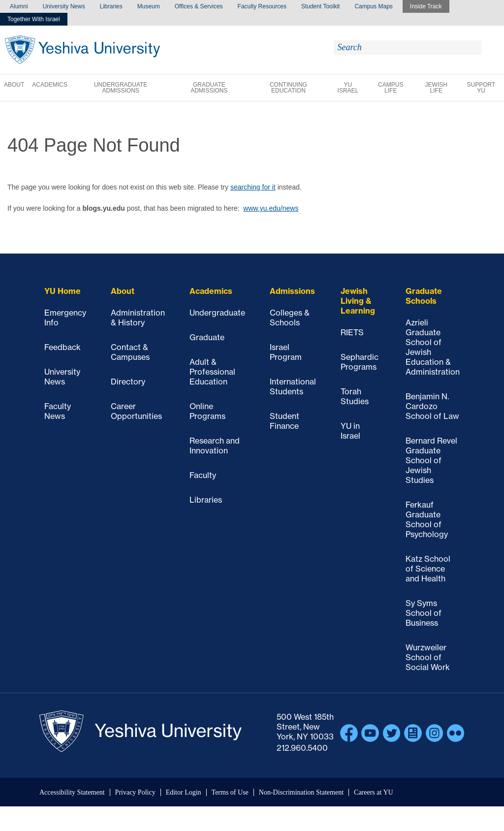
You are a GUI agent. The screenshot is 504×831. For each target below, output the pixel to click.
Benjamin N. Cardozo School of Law (432, 406)
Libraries (111, 6)
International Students (293, 386)
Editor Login (184, 792)
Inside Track (426, 6)
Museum (149, 6)
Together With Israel (34, 19)
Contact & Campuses (130, 352)
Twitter (392, 733)
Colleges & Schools (290, 318)
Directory (128, 382)
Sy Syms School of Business (424, 613)
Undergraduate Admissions (121, 88)
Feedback (63, 347)
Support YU (481, 88)
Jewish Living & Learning (358, 301)
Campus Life (391, 88)
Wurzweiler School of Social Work (428, 657)
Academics (49, 85)
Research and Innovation (215, 446)
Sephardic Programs (360, 362)
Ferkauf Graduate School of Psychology (427, 519)
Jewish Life (436, 88)
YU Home (63, 291)
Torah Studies (355, 396)
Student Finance (284, 421)
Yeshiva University (82, 50)
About (14, 85)
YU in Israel (350, 431)
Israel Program (286, 352)
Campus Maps (373, 6)
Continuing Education (288, 88)
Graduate (207, 337)
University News (64, 6)
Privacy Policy (135, 792)
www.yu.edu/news (271, 208)
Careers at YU (374, 792)
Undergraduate (217, 313)
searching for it (253, 187)
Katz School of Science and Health (428, 569)
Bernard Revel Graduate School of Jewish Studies (431, 460)
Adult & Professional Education (212, 372)
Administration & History (138, 318)
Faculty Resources (262, 6)
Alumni (19, 6)
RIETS (352, 332)
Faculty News (58, 411)
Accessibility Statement (72, 792)
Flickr (456, 733)
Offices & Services (199, 6)
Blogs (413, 733)
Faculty (203, 475)
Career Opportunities (136, 411)
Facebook (349, 733)
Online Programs (207, 411)
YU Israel (348, 88)
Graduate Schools (424, 296)
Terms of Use (230, 792)
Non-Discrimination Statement (301, 792)
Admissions (292, 291)
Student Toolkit (321, 6)
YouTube (370, 733)
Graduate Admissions (209, 88)
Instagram (435, 733)
